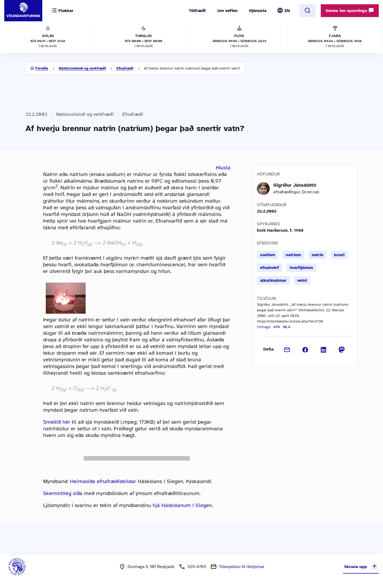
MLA (287, 327)
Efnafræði (125, 68)
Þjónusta (258, 11)
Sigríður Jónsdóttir (295, 185)
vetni (302, 280)
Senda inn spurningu (350, 10)
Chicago (264, 327)
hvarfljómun (301, 268)
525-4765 (197, 567)
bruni (339, 255)
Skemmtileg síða (63, 493)
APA (277, 327)
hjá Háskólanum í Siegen (182, 505)
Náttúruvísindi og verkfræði (82, 68)
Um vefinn (227, 11)
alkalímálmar (273, 280)
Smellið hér (57, 422)
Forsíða (42, 68)
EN (287, 11)
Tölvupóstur (242, 567)
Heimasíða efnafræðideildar (103, 481)
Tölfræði (197, 11)
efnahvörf (270, 268)
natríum (293, 255)
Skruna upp (361, 567)
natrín (318, 255)
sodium (268, 255)
